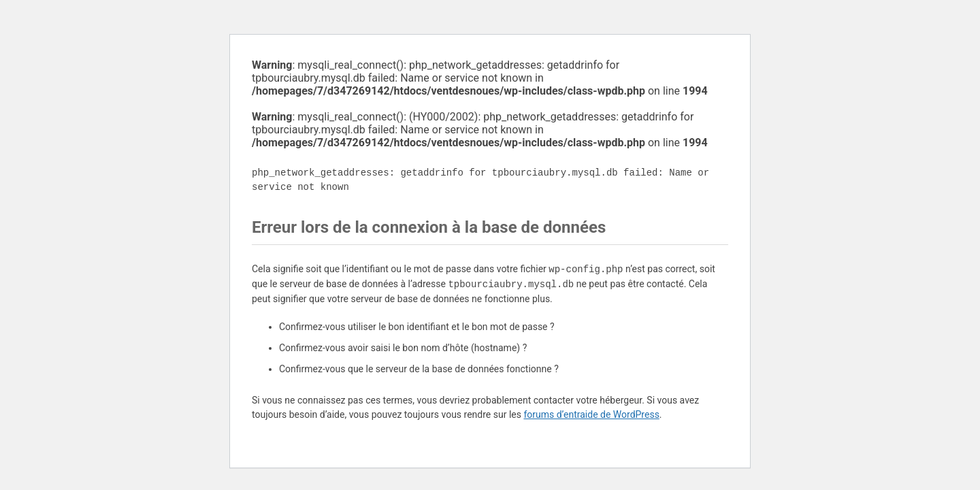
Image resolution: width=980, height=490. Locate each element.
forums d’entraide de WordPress (591, 414)
